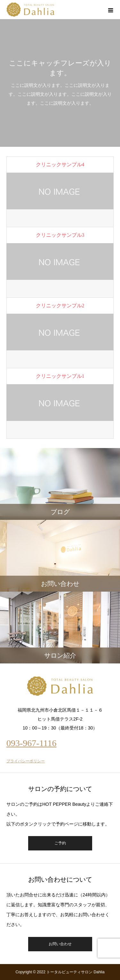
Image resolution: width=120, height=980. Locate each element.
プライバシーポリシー (26, 761)
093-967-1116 (32, 743)
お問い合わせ (60, 944)
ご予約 (60, 843)
